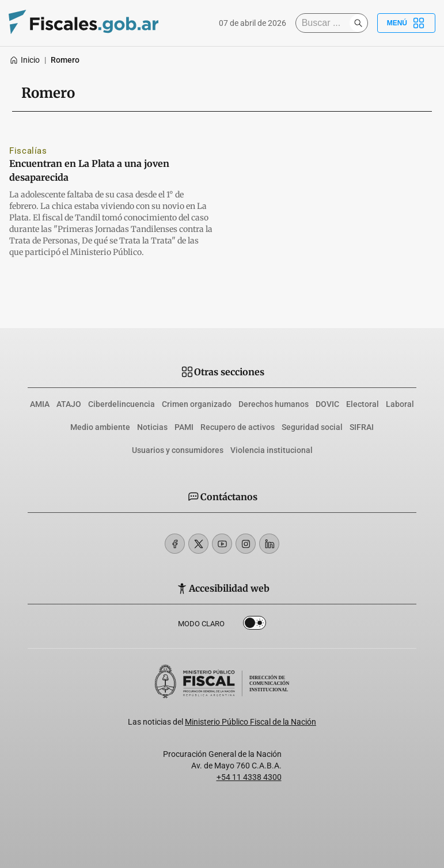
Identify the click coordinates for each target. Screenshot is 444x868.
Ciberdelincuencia (122, 404)
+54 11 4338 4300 (249, 777)
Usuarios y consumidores (178, 450)
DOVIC (327, 404)
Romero (65, 60)
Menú (406, 23)
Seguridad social (312, 427)
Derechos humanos (274, 404)
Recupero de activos (238, 427)
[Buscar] (325, 23)
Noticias (152, 427)
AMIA (40, 404)
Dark (255, 625)
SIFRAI (362, 427)
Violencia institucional (272, 450)
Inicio (24, 60)
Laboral (400, 404)
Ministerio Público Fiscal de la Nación (251, 722)
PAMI (184, 427)
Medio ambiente (100, 427)
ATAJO (69, 404)
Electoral (363, 404)
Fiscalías (28, 151)
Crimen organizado (197, 404)
